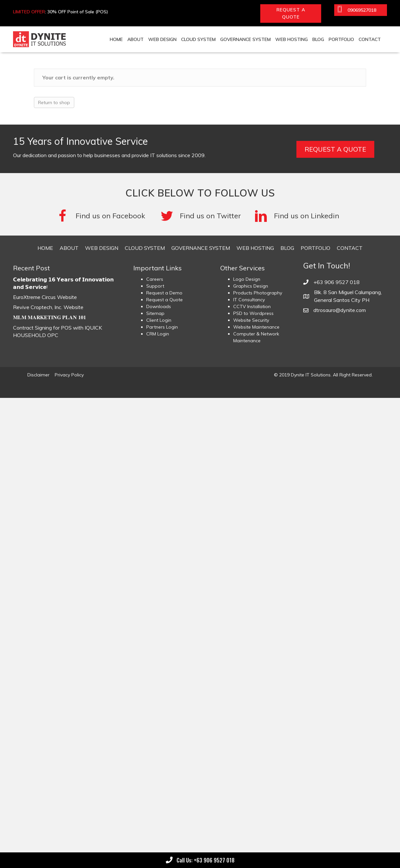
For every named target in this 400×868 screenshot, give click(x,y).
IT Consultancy (249, 300)
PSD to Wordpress (253, 313)
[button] (291, 14)
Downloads (159, 306)
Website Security (251, 320)
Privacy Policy (69, 375)
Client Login (159, 320)
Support (155, 286)
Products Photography (258, 293)
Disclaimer (38, 375)
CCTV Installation (252, 306)
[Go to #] (201, 216)
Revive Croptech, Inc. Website (48, 307)
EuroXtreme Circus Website (45, 297)
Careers (155, 279)
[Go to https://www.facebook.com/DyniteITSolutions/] (102, 216)
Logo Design (247, 279)
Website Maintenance (256, 327)
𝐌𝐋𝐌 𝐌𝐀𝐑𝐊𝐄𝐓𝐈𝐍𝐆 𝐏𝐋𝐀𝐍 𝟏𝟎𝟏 (50, 317)
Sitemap (155, 313)
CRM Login (158, 334)
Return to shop (54, 102)
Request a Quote (164, 300)
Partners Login (162, 327)
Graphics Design (251, 286)
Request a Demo (164, 293)
